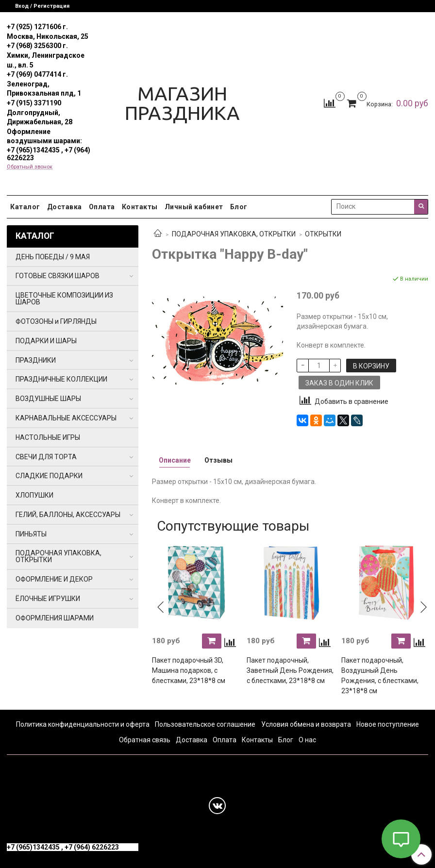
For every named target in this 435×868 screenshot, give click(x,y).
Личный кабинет (194, 207)
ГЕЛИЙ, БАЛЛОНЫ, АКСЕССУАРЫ (68, 515)
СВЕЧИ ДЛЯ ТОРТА (46, 457)
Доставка (65, 207)
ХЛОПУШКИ (34, 495)
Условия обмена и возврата (306, 724)
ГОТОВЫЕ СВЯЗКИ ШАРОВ (58, 276)
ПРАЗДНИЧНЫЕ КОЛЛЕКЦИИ (61, 379)
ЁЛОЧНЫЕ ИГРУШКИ (48, 599)
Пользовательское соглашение (205, 724)
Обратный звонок (30, 167)
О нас (307, 740)
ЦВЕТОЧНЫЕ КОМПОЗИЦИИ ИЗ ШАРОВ (64, 299)
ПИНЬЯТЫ (31, 534)
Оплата (102, 207)
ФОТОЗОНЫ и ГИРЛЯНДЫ (56, 321)
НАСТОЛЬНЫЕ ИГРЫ (48, 437)
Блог (239, 207)
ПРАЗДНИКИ (36, 360)
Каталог (25, 207)
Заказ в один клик (339, 383)
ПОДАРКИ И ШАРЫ (46, 341)
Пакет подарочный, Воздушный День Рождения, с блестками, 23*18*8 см (380, 676)
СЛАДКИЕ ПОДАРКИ (49, 476)
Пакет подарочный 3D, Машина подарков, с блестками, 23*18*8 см (189, 670)
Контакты (140, 207)
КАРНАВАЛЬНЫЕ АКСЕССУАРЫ (66, 418)
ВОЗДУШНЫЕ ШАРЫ (48, 399)
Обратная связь (145, 740)
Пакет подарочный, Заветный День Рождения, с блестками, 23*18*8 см (290, 670)
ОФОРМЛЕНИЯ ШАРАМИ (55, 618)
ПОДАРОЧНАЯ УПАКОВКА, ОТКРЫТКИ (234, 234)
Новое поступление (388, 724)
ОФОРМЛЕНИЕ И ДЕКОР (54, 579)
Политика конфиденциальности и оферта (83, 724)
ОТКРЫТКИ (323, 234)
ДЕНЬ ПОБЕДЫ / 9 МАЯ (53, 257)
